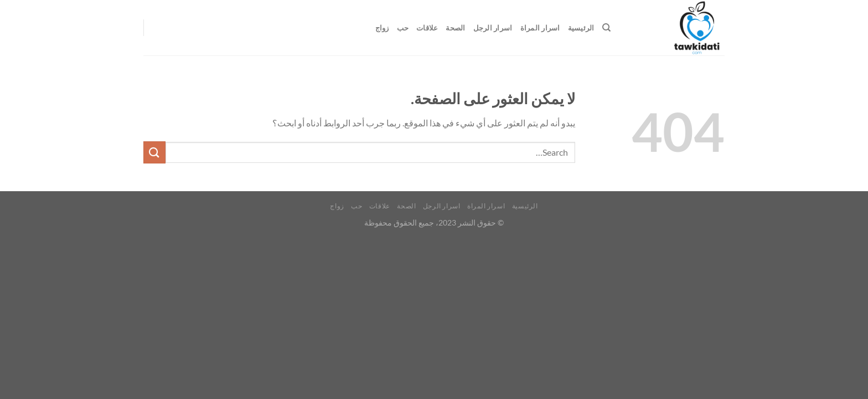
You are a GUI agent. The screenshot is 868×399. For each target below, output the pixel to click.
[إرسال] (154, 152)
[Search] (606, 28)
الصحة (455, 28)
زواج (382, 28)
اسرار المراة (540, 28)
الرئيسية (581, 28)
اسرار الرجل (493, 28)
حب (403, 28)
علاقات (427, 28)
